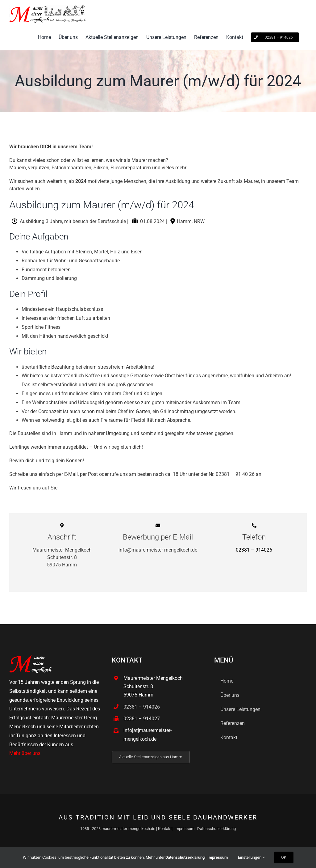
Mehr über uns (25, 753)
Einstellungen (251, 857)
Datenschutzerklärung (216, 829)
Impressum (184, 829)
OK (284, 857)
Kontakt (165, 829)
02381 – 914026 (254, 550)
